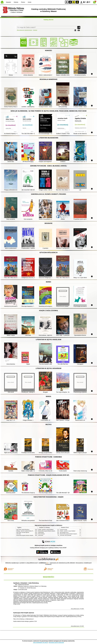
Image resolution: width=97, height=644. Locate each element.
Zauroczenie (41, 535)
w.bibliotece (43, 563)
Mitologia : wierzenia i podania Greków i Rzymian (26, 531)
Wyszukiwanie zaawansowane (24, 30)
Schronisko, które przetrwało (66, 535)
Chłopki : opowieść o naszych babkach (46, 530)
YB (74, 2)
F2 (88, 2)
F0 (81, 2)
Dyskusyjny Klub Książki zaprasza (24, 613)
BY (77, 2)
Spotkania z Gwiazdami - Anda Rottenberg (26, 583)
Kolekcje (35, 30)
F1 (84, 2)
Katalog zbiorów (48, 20)
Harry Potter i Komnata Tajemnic (23, 532)
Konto (30, 2)
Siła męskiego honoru (64, 532)
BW (70, 2)
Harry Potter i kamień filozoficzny (23, 530)
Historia (16, 2)
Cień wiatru (19, 534)
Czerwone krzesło (64, 530)
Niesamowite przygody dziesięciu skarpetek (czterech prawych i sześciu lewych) (32, 535)
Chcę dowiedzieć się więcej (40, 642)
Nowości (9, 2)
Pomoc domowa (41, 534)
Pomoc (23, 2)
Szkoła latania (41, 532)
